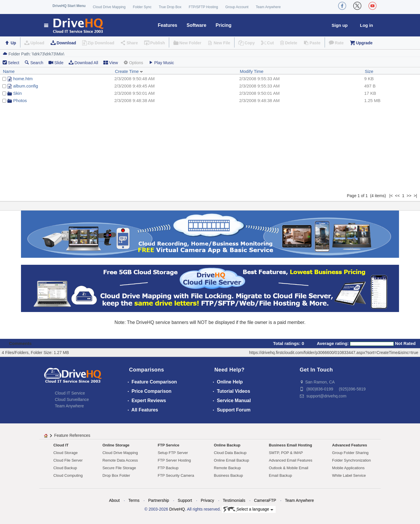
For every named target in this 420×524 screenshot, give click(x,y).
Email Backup (280, 475)
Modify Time (252, 71)
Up (13, 43)
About (114, 500)
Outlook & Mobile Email (289, 468)
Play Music (161, 63)
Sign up (340, 25)
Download (66, 43)
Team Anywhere (268, 7)
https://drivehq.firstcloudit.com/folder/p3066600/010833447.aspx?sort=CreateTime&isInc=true (334, 353)
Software (197, 25)
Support (185, 500)
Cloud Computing (68, 475)
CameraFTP (265, 500)
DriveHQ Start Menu (69, 6)
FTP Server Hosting (174, 460)
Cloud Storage (65, 453)
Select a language (248, 509)
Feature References (72, 435)
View (111, 63)
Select (14, 63)
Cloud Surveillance (72, 399)
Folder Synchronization (352, 460)
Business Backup (228, 475)
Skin (17, 93)
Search (34, 63)
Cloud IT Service (70, 393)
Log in (366, 25)
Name (9, 71)
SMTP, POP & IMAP (286, 453)
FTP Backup (168, 468)
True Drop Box (170, 7)
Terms (134, 500)
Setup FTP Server (173, 453)
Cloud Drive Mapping (109, 7)
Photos (20, 100)
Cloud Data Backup (230, 453)
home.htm (23, 79)
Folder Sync (142, 7)
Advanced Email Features (291, 460)
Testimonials (234, 500)
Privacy (207, 500)
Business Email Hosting (290, 445)
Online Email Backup (231, 460)
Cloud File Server (68, 460)
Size (369, 71)
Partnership (159, 500)
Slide (56, 63)
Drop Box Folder (116, 475)
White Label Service (349, 475)
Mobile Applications (348, 468)
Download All (83, 63)
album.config (26, 86)
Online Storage (116, 445)
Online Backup (227, 445)
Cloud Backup (65, 468)
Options (133, 63)
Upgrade (364, 43)
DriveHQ (177, 509)
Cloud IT (61, 445)
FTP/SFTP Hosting (203, 7)
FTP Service (169, 445)
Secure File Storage (119, 468)
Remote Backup (227, 468)
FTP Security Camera (176, 475)
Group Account (237, 7)
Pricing (223, 25)
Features (168, 25)
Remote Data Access (120, 460)
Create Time (129, 71)
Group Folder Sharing (350, 453)
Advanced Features (350, 445)
